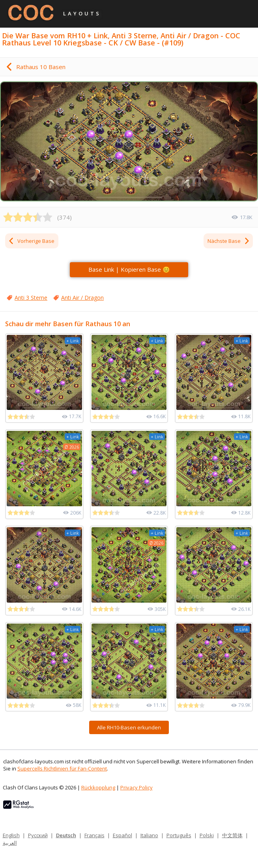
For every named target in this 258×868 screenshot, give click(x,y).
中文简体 (232, 835)
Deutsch (66, 835)
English (11, 835)
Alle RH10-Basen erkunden (129, 727)
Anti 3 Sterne (31, 298)
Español (122, 835)
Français (94, 835)
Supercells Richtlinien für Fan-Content (62, 768)
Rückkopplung (98, 787)
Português (179, 835)
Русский (38, 835)
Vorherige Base (31, 241)
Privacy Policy (136, 787)
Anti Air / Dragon (82, 298)
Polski (207, 835)
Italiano (149, 835)
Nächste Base (229, 241)
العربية (10, 843)
